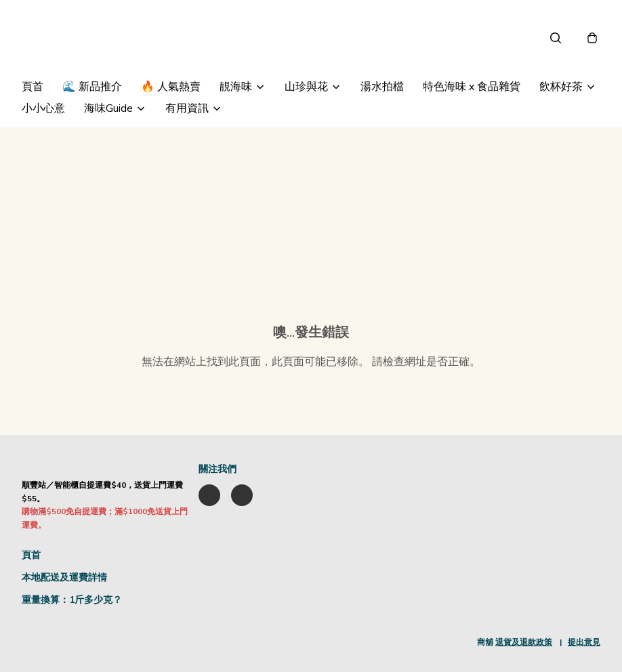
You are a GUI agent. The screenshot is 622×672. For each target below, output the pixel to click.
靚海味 (236, 87)
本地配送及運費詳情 (64, 577)
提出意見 (584, 642)
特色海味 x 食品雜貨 (472, 87)
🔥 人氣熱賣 (171, 87)
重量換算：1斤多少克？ (72, 600)
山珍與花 (306, 87)
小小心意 (43, 108)
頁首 (33, 87)
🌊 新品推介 (92, 87)
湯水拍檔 (382, 87)
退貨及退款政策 (524, 642)
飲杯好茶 (561, 87)
